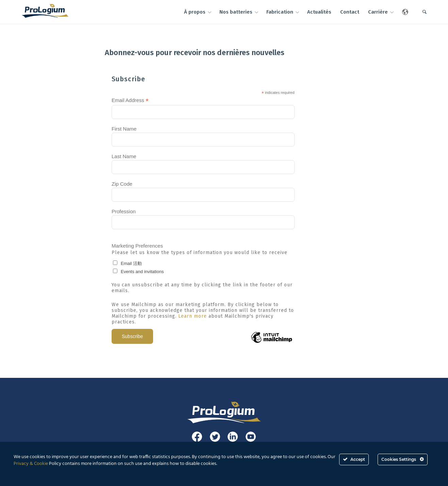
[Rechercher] (425, 12)
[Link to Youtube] (251, 437)
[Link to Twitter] (215, 437)
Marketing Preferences (137, 246)
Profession (124, 211)
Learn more (193, 316)
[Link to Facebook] (197, 437)
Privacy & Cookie (31, 464)
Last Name (124, 156)
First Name (124, 129)
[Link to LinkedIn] (233, 437)
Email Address (130, 100)
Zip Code (122, 184)
